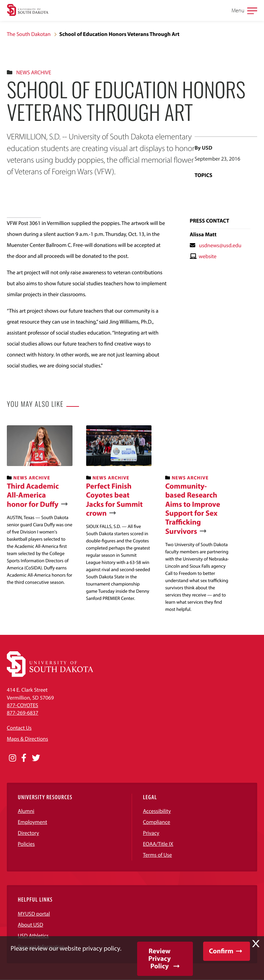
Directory (28, 833)
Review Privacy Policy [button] (160, 959)
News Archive (34, 73)
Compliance (157, 822)
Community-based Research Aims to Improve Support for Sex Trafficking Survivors (193, 508)
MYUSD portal (34, 914)
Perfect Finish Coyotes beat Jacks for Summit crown (115, 500)
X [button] (256, 944)
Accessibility (157, 811)
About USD (30, 925)
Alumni (26, 811)
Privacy (151, 833)
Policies (26, 844)
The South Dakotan (29, 34)
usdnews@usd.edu (220, 246)
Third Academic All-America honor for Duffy (33, 495)
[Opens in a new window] (12, 758)
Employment (32, 822)
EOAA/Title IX (158, 844)
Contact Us (19, 728)
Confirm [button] (221, 951)
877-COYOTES (23, 705)
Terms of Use (157, 855)
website (208, 256)
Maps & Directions (27, 739)
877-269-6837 (23, 713)
